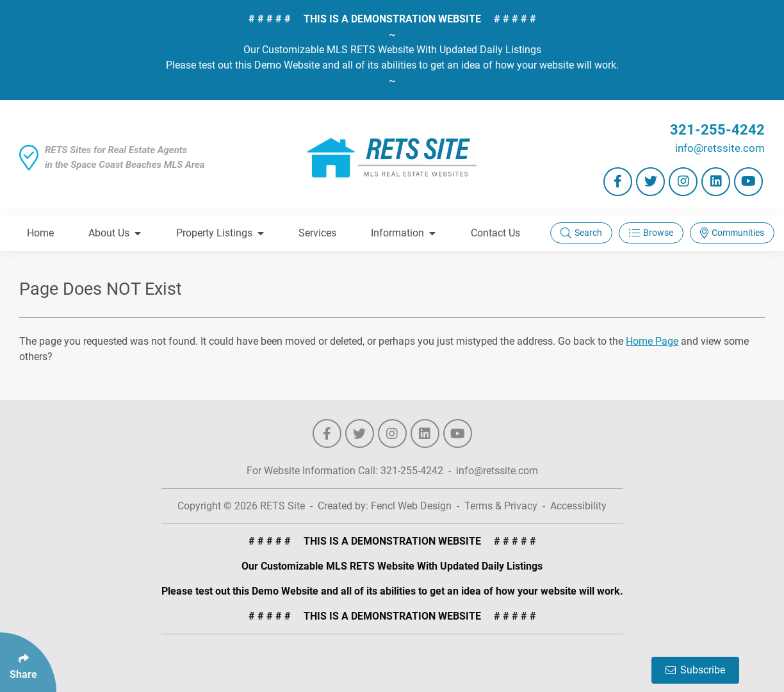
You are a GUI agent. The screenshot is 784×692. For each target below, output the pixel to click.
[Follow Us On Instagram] (683, 182)
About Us (115, 233)
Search (581, 233)
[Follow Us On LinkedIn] (716, 182)
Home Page (652, 341)
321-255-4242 (717, 130)
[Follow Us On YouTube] (748, 182)
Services (317, 233)
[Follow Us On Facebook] (618, 182)
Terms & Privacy (501, 506)
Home (40, 233)
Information (403, 233)
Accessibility (578, 506)
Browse (651, 233)
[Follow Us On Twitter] (650, 182)
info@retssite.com (720, 148)
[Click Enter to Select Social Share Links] (28, 662)
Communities (732, 233)
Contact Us (495, 233)
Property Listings (220, 233)
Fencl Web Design (411, 506)
